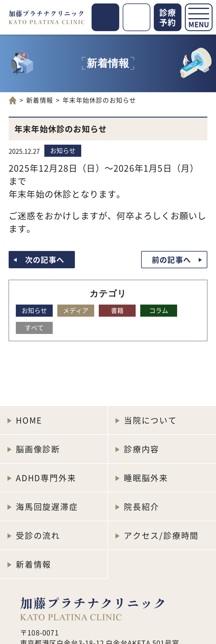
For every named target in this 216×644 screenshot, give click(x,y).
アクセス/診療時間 (161, 535)
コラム (159, 310)
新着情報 (40, 100)
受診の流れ (38, 535)
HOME (29, 420)
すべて (34, 327)
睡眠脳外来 (146, 478)
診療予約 (168, 17)
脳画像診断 (38, 449)
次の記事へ (45, 259)
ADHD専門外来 (46, 478)
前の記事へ (171, 259)
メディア (76, 310)
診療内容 (142, 449)
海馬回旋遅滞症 (47, 507)
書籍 (117, 310)
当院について (150, 420)
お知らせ (63, 150)
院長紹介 (142, 507)
